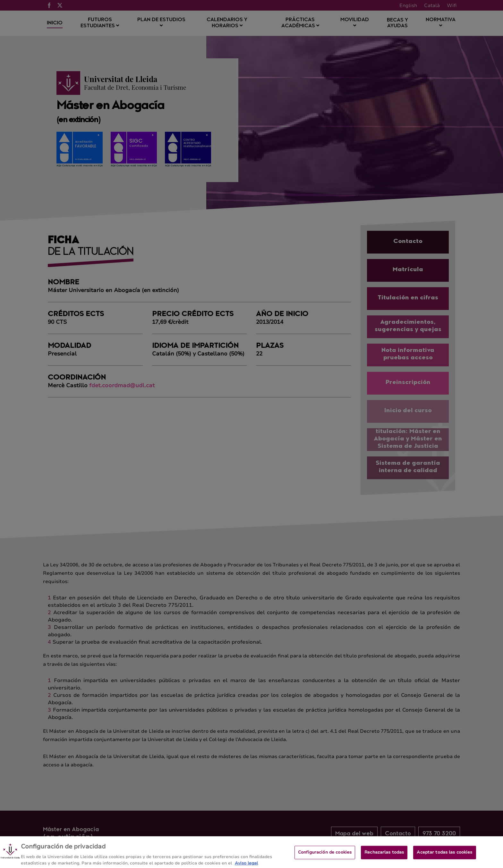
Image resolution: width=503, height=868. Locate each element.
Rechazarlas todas (384, 857)
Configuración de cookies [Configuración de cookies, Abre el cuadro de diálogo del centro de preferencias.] (325, 857)
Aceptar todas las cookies (444, 857)
